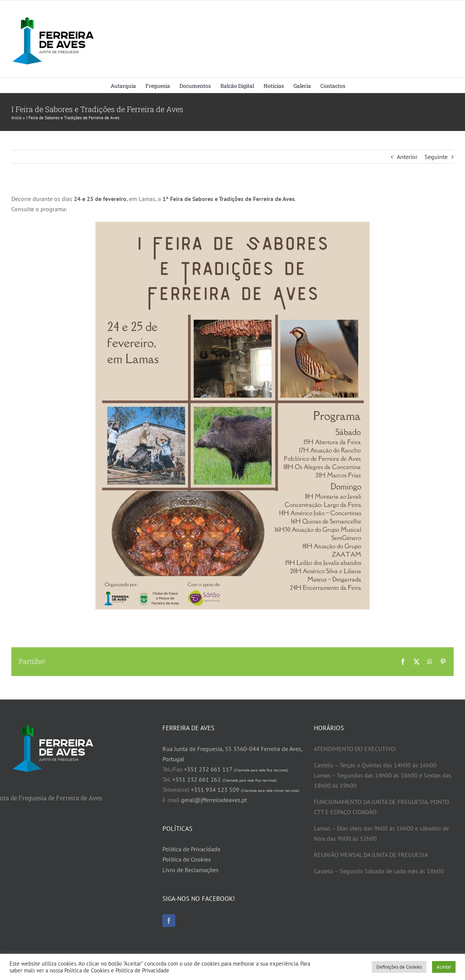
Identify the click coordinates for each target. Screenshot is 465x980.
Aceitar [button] (444, 967)
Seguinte (436, 157)
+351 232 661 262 (225, 779)
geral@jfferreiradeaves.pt (214, 800)
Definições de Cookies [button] (399, 967)
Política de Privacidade (191, 849)
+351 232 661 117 (236, 769)
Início (16, 118)
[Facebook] (169, 921)
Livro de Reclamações (190, 870)
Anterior (407, 157)
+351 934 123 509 (245, 790)
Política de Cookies (187, 859)
